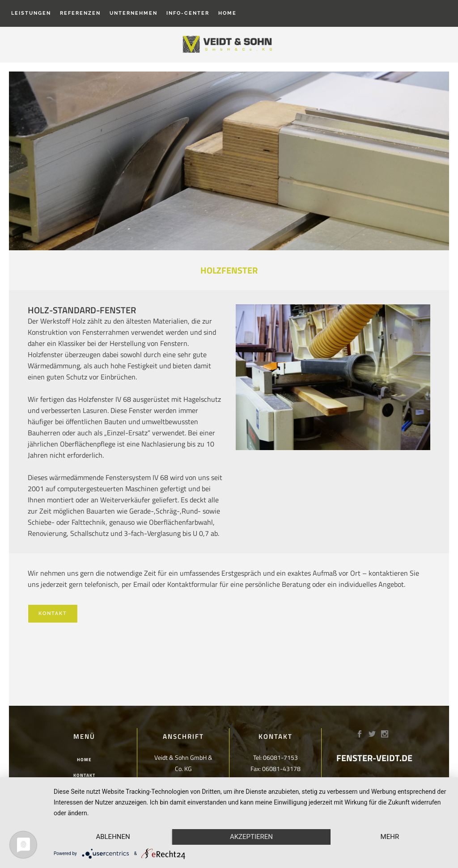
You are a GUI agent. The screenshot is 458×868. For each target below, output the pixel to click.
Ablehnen (113, 837)
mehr (390, 837)
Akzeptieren (251, 837)
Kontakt (53, 613)
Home (84, 760)
